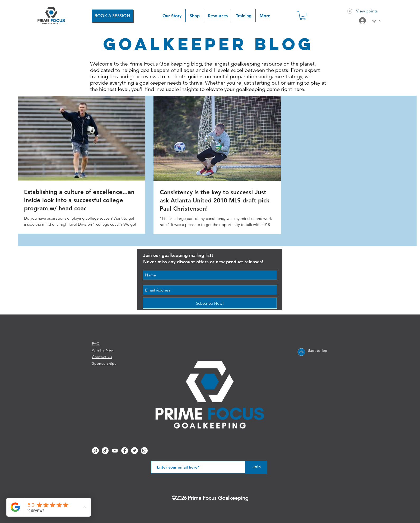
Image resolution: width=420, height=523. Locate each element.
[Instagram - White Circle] (144, 451)
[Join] (256, 467)
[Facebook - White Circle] (125, 451)
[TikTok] (105, 451)
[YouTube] (115, 451)
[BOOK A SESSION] (112, 16)
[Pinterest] (95, 451)
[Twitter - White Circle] (134, 451)
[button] (195, 16)
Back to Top (318, 350)
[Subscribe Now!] (210, 303)
